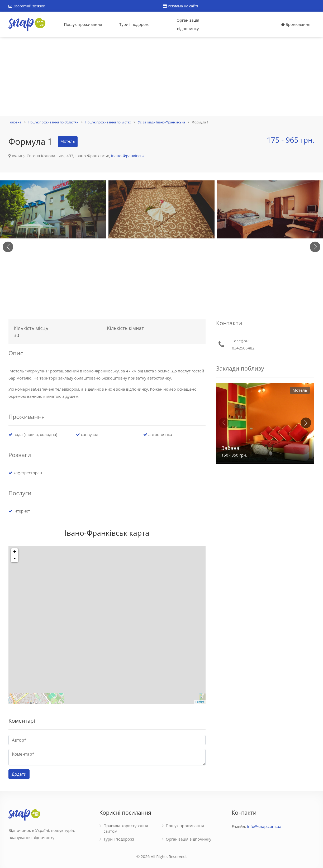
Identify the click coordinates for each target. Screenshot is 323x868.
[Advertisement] (161, 76)
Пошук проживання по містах (108, 122)
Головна (15, 122)
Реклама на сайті (180, 6)
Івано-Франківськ (128, 156)
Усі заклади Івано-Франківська (161, 122)
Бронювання (296, 24)
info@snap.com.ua (264, 826)
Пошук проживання (83, 24)
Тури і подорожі (134, 24)
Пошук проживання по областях (53, 122)
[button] (315, 247)
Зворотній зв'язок (27, 6)
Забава (230, 448)
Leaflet (200, 702)
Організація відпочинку (188, 24)
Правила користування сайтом (126, 828)
